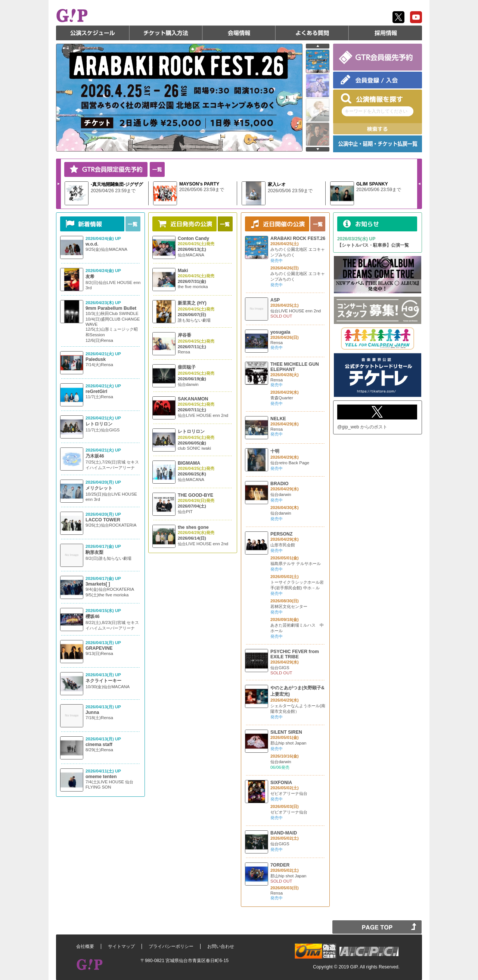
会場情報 (239, 33)
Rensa (184, 352)
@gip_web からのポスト (362, 427)
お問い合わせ (221, 946)
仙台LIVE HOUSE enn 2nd (203, 415)
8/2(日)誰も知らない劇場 (108, 558)
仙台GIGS (280, 668)
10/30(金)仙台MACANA (108, 687)
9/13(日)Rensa (99, 653)
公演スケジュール (93, 33)
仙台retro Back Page (290, 463)
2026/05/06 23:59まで (202, 190)
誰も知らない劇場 (194, 320)
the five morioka (193, 287)
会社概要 (85, 946)
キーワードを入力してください (376, 111)
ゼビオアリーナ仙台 (289, 793)
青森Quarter (282, 398)
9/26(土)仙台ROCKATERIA (111, 525)
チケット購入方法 (166, 33)
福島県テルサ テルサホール (296, 564)
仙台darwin (188, 384)
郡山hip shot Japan (288, 743)
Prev (419, 184)
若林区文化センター (289, 606)
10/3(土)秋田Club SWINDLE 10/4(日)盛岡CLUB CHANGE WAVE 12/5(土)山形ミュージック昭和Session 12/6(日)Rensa (113, 327)
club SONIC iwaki (194, 448)
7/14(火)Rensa (99, 365)
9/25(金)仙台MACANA (106, 249)
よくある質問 (312, 33)
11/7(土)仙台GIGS (103, 430)
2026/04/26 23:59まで (113, 191)
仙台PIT (185, 512)
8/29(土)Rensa (99, 750)
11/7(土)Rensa (99, 397)
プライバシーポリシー (171, 946)
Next (59, 184)
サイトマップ (121, 946)
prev (318, 46)
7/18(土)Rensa (99, 718)
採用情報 (385, 33)
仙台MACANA (191, 255)
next (318, 149)
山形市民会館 (283, 545)
